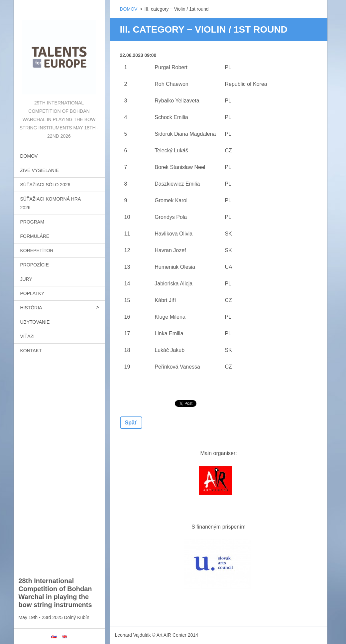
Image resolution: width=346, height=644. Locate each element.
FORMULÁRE (35, 236)
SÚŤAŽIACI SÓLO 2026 (45, 185)
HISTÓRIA (31, 308)
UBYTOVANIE (35, 322)
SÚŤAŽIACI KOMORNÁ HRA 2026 (51, 203)
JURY (26, 279)
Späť (131, 423)
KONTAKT (31, 351)
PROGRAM (32, 222)
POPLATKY (32, 293)
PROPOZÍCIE (35, 265)
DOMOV (29, 156)
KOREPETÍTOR (37, 250)
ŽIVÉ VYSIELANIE (40, 170)
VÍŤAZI (28, 336)
